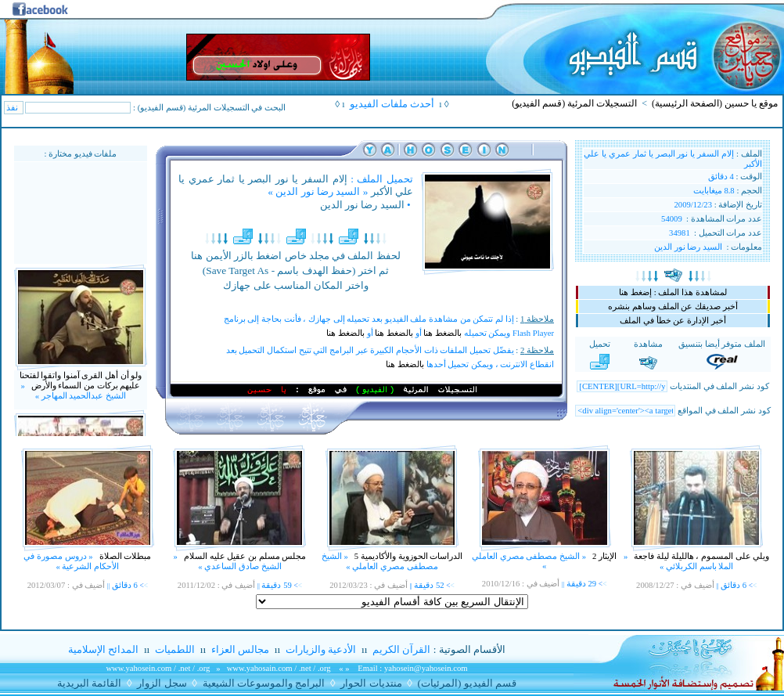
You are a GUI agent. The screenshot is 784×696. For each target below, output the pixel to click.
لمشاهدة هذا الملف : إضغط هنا (673, 292)
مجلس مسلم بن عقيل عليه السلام (244, 556)
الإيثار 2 (603, 556)
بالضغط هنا (442, 333)
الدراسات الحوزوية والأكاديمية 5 (407, 556)
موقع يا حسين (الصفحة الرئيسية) (715, 103)
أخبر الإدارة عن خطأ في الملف (673, 321)
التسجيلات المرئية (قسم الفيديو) (574, 103)
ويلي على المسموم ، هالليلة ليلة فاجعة (701, 556)
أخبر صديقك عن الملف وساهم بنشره (673, 307)
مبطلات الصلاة (124, 556)
